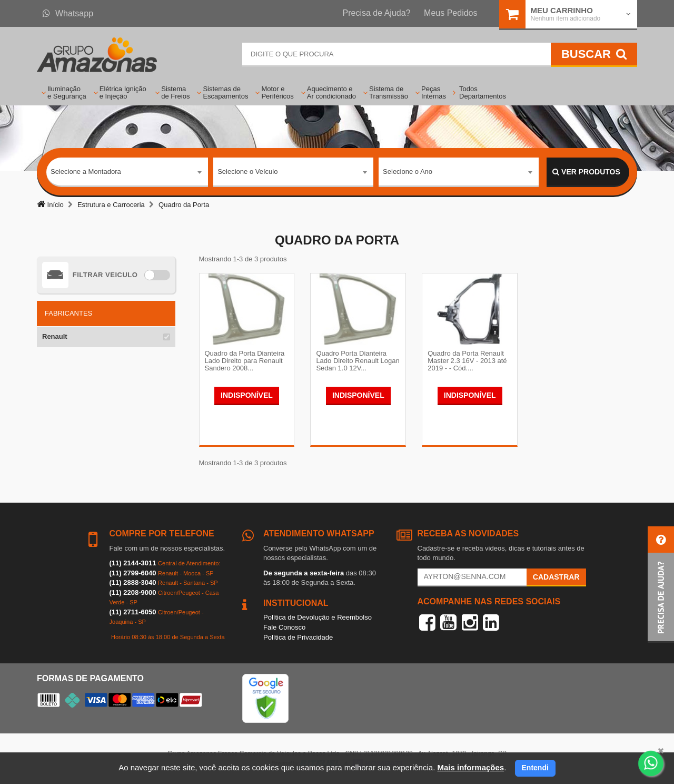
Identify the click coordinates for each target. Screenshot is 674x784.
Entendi (535, 768)
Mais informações (470, 767)
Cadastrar (556, 577)
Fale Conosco (284, 627)
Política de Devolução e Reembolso (318, 617)
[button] (661, 585)
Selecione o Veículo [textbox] (247, 171)
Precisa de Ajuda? (377, 13)
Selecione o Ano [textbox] (408, 171)
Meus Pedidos (450, 13)
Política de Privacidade (298, 637)
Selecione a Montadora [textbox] (86, 171)
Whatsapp (68, 13)
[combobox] (127, 172)
